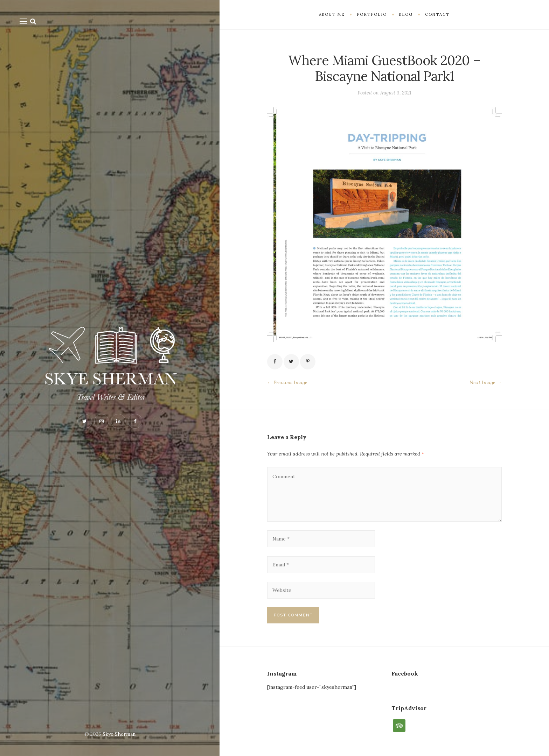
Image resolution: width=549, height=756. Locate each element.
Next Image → (486, 382)
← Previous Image (287, 382)
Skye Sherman (119, 734)
